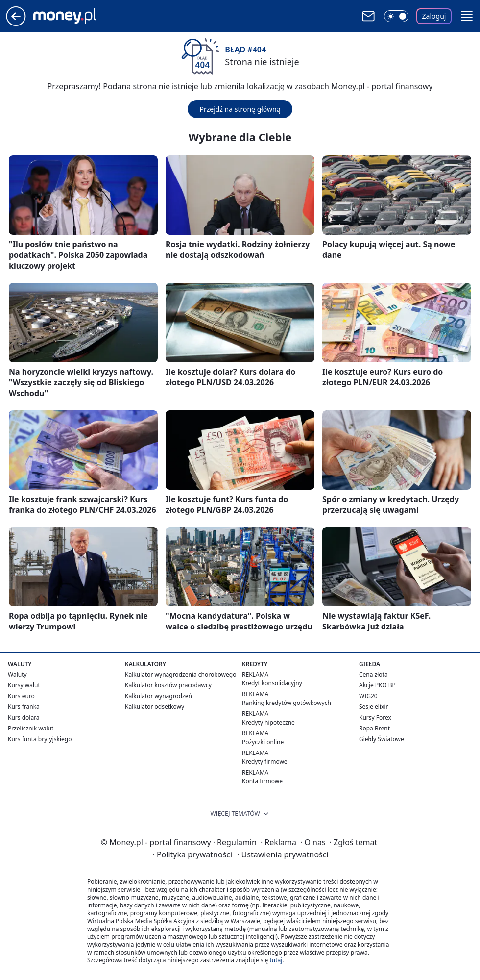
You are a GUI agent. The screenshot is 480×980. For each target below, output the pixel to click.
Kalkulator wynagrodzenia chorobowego (180, 674)
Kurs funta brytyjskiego (40, 739)
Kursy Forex (375, 717)
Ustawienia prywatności (283, 854)
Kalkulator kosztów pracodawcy (168, 685)
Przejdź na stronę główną (240, 109)
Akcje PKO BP (377, 685)
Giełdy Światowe (382, 739)
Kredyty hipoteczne (268, 722)
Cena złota (373, 674)
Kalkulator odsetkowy (155, 707)
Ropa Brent (374, 728)
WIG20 (368, 696)
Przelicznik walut (31, 728)
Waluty (17, 674)
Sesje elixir (373, 707)
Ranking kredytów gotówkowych (287, 703)
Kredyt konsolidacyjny (272, 683)
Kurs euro (21, 696)
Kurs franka (24, 707)
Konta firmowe (262, 781)
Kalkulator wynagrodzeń (158, 696)
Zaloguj (434, 16)
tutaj (276, 960)
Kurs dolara (24, 717)
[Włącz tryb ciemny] (396, 16)
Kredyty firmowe (265, 762)
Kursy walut (24, 685)
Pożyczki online (263, 742)
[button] (467, 16)
